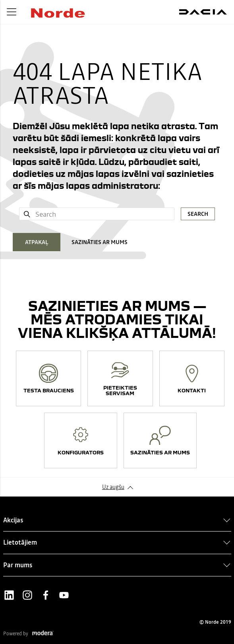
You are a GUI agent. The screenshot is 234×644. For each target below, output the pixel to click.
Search (198, 214)
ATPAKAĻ (37, 242)
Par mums (18, 565)
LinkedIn (9, 595)
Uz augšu (113, 487)
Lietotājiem (20, 542)
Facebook (46, 595)
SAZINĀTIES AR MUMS (100, 242)
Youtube (64, 595)
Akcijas (13, 520)
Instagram (27, 595)
